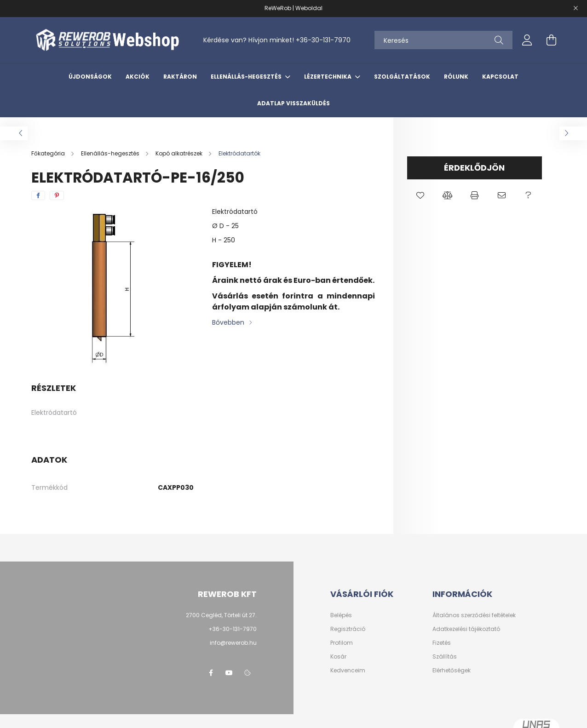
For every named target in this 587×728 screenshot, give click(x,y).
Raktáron (180, 77)
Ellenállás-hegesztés (247, 77)
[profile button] (527, 40)
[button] (421, 195)
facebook (211, 673)
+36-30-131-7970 (323, 40)
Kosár (338, 657)
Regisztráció (348, 629)
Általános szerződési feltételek (474, 615)
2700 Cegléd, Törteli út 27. (221, 615)
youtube (229, 673)
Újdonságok (90, 77)
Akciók (138, 77)
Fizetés (442, 643)
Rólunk (456, 77)
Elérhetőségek (452, 671)
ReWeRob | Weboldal (293, 8)
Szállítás (445, 657)
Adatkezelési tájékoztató (466, 629)
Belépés (341, 615)
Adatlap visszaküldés (293, 103)
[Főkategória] (49, 153)
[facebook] (38, 195)
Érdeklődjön (474, 168)
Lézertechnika (328, 77)
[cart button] (551, 40)
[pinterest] (57, 195)
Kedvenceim (348, 671)
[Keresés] (443, 40)
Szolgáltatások (402, 77)
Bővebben (228, 322)
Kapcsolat (500, 77)
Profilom (342, 643)
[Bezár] (575, 8)
